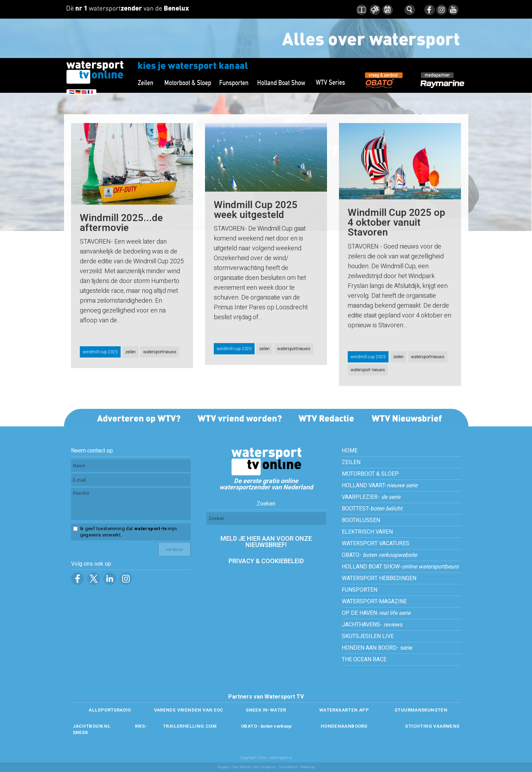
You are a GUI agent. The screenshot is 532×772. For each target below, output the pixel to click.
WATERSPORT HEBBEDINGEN (379, 578)
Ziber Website (241, 767)
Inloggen (223, 767)
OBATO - (266, 726)
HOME (350, 451)
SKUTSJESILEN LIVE (368, 636)
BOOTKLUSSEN (361, 520)
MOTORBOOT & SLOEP (370, 474)
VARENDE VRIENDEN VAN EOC (189, 710)
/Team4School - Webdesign (296, 767)
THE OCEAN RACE (364, 660)
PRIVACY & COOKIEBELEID (266, 561)
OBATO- (379, 555)
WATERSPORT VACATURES (376, 543)
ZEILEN (351, 462)
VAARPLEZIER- (371, 497)
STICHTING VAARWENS (432, 726)
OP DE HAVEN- (376, 613)
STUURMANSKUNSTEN (421, 710)
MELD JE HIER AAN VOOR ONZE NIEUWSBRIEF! (266, 542)
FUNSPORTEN (360, 590)
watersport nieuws (368, 370)
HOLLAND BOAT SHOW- (400, 567)
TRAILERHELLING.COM (190, 726)
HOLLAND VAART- (380, 485)
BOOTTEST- (372, 509)
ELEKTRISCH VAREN (367, 532)
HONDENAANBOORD (344, 726)
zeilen (130, 352)
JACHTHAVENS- (372, 625)
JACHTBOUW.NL (92, 726)
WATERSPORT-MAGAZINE (374, 601)
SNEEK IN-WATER (266, 710)
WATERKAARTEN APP (344, 710)
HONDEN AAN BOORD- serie (377, 648)
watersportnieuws (160, 352)
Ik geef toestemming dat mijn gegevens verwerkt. (129, 532)
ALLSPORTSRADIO (110, 710)
